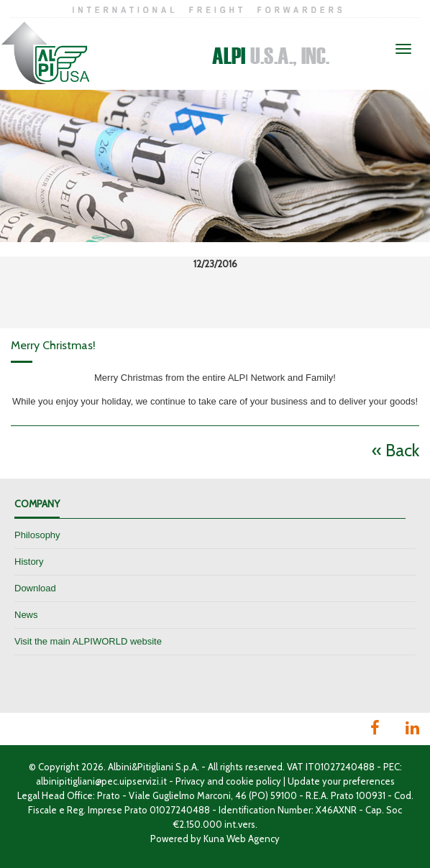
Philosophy (37, 535)
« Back (395, 450)
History (29, 562)
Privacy (190, 781)
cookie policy (253, 781)
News (26, 615)
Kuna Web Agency (242, 839)
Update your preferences (341, 781)
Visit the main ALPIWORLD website (88, 641)
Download (35, 588)
